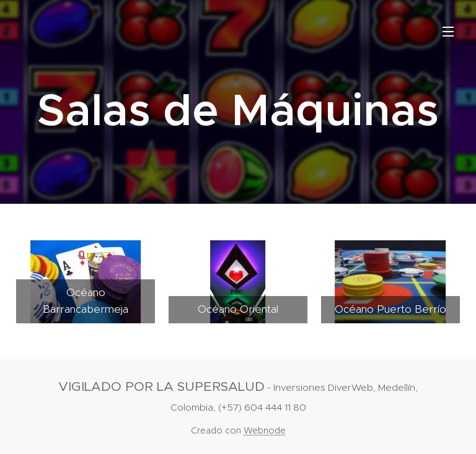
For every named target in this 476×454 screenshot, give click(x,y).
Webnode (265, 430)
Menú (448, 32)
